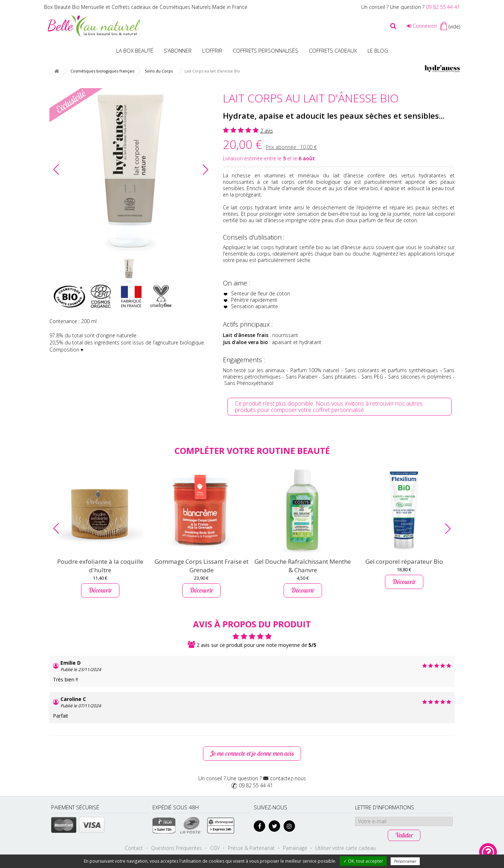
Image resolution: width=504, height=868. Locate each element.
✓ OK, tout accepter (363, 861)
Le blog (378, 50)
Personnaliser (405, 861)
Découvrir (100, 590)
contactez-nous (288, 778)
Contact (134, 848)
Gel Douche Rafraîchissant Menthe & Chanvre (303, 566)
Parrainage (295, 848)
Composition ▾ (66, 350)
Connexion (422, 26)
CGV (215, 848)
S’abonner (178, 50)
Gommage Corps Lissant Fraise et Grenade (202, 566)
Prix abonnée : (291, 147)
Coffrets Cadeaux (333, 50)
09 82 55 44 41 (443, 7)
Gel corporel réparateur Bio (404, 561)
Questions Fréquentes (176, 848)
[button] (205, 170)
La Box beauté (135, 50)
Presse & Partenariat (251, 848)
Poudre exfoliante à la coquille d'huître (100, 566)
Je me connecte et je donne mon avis (252, 753)
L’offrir (212, 50)
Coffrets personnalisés (266, 50)
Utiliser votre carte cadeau (345, 848)
